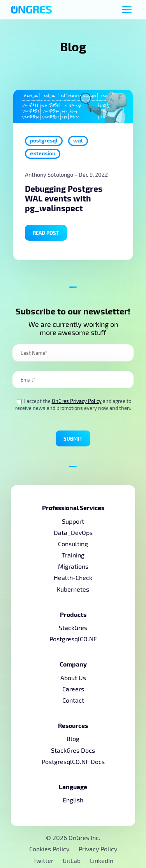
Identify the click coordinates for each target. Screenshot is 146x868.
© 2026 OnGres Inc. (73, 838)
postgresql (44, 140)
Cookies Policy (49, 849)
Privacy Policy (98, 849)
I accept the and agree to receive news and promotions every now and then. (73, 404)
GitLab (72, 860)
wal (78, 140)
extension (43, 153)
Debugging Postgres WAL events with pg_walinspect (64, 198)
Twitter (44, 860)
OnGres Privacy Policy (77, 401)
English (73, 800)
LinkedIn (102, 860)
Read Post (46, 233)
